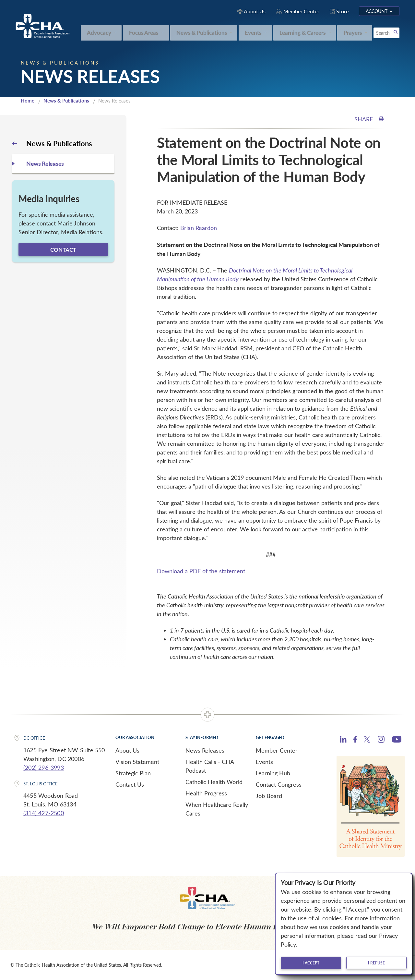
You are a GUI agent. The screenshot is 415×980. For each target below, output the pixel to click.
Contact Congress (279, 784)
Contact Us (130, 784)
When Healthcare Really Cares (217, 809)
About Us (127, 750)
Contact (63, 249)
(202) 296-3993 (44, 768)
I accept (311, 963)
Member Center (277, 750)
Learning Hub (273, 773)
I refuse (376, 963)
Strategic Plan (133, 773)
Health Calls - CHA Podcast (210, 766)
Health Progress (206, 793)
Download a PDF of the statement (201, 571)
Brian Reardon (199, 228)
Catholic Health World (214, 782)
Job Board (269, 796)
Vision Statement (137, 762)
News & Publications (66, 101)
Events (264, 762)
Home (28, 101)
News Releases (205, 750)
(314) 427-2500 (44, 813)
